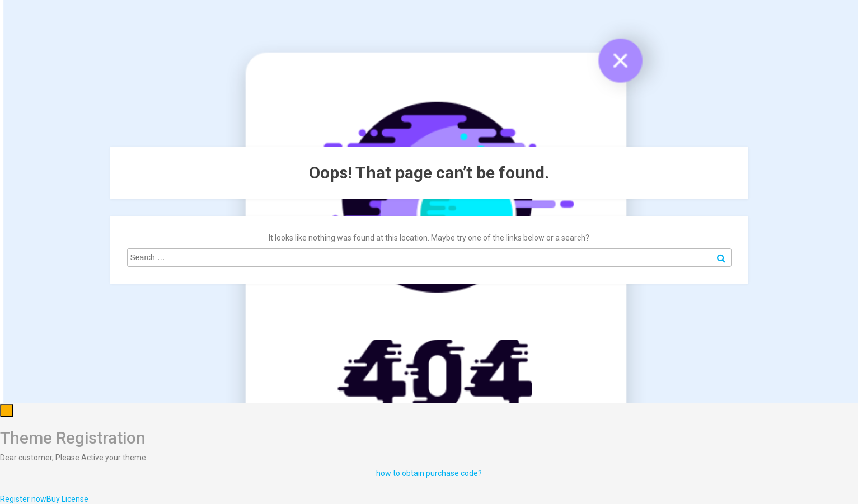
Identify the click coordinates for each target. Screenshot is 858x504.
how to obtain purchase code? (429, 473)
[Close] (7, 411)
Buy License (67, 499)
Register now (23, 499)
